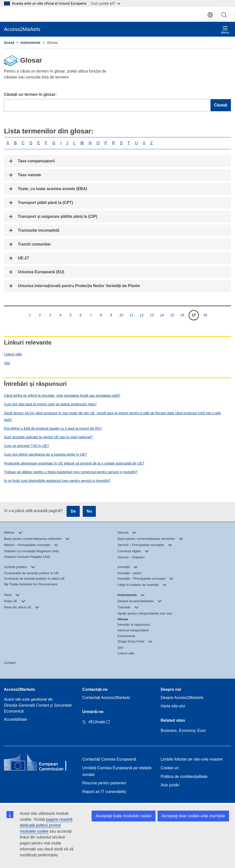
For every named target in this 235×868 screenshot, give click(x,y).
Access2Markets (19, 689)
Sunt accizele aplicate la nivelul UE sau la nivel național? (48, 437)
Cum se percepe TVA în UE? (26, 446)
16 (182, 315)
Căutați (224, 15)
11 (131, 315)
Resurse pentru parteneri (104, 783)
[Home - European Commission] (39, 764)
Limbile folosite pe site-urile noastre (192, 759)
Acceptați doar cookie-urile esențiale (193, 816)
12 (142, 315)
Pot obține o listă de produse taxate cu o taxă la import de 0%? (53, 428)
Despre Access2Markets (182, 698)
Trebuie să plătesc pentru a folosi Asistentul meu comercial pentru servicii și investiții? (71, 472)
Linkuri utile (13, 354)
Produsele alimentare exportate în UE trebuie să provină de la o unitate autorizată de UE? (74, 463)
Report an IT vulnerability (104, 792)
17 (194, 315)
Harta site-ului (173, 706)
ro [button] (210, 15)
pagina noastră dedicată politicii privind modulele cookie (46, 825)
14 (162, 315)
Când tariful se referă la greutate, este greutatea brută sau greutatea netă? (62, 396)
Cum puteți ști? (106, 3)
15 (172, 315)
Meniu (225, 30)
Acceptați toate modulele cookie (124, 816)
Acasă (9, 43)
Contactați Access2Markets (106, 698)
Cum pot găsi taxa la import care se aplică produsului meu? (50, 404)
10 (121, 315)
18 (205, 315)
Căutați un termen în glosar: (30, 94)
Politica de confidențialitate (184, 777)
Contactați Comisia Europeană (109, 759)
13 (152, 315)
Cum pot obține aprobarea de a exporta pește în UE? (45, 454)
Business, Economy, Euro (183, 731)
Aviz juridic (170, 785)
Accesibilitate (15, 719)
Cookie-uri (170, 768)
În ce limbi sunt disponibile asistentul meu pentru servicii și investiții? (57, 481)
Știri (7, 363)
